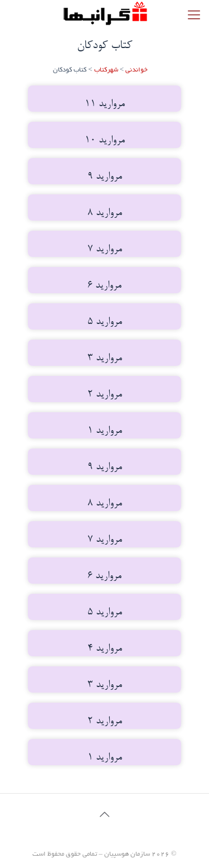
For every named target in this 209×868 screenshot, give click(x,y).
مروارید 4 (105, 649)
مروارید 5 (105, 322)
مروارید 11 (105, 104)
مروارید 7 (105, 249)
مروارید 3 (105, 358)
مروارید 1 (105, 431)
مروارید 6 (104, 286)
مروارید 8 (105, 213)
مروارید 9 (105, 177)
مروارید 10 (105, 140)
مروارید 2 (105, 395)
